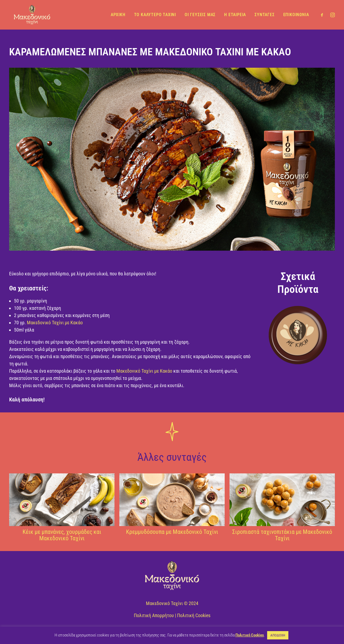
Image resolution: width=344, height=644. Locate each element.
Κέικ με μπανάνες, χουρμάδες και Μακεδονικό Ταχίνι (62, 535)
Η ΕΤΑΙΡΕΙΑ (235, 14)
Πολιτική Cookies (194, 615)
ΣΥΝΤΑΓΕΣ (264, 14)
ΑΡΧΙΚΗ (118, 14)
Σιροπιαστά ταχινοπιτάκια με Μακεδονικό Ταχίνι (282, 535)
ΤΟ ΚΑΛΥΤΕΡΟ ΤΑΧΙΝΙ (155, 14)
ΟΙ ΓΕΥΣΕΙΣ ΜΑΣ (200, 14)
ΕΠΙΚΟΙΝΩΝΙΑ (296, 14)
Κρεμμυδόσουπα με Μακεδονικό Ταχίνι (172, 532)
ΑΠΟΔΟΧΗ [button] (278, 635)
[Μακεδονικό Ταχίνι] (30, 14)
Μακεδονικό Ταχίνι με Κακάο (55, 323)
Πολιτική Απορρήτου (154, 615)
